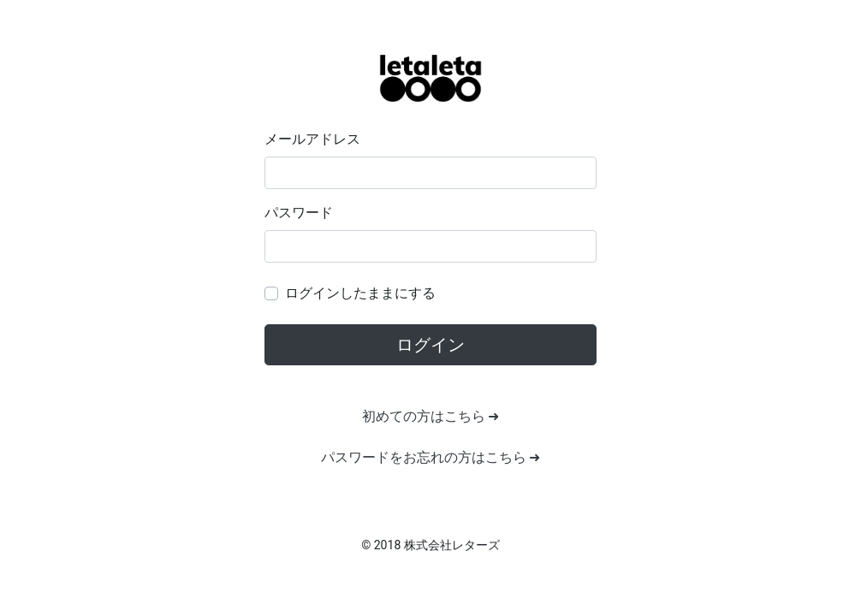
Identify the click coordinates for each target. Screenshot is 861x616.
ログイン (430, 345)
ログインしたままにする (360, 293)
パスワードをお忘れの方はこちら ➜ (431, 457)
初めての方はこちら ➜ (431, 416)
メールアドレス (312, 139)
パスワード (299, 213)
